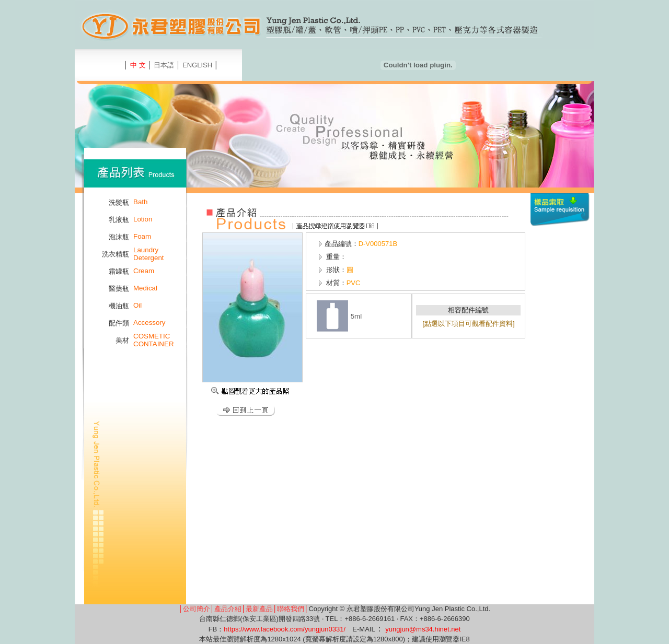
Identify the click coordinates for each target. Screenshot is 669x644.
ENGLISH (197, 65)
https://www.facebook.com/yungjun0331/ (285, 629)
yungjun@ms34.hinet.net (423, 629)
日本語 (164, 65)
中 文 (138, 65)
